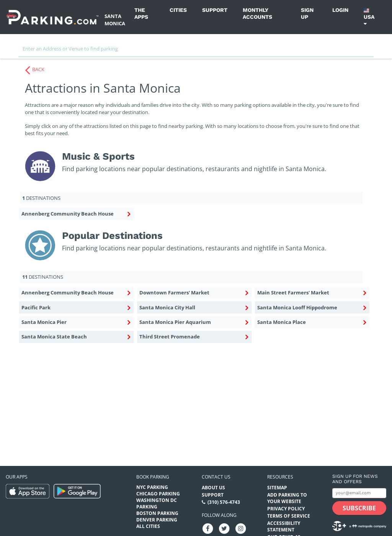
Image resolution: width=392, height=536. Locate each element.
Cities (178, 10)
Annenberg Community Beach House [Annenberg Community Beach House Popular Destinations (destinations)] (76, 293)
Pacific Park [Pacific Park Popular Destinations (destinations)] (76, 308)
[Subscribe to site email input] (359, 493)
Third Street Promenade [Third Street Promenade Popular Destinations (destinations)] (194, 337)
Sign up (307, 13)
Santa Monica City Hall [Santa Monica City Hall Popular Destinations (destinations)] (194, 308)
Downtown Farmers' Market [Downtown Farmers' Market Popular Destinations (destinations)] (194, 293)
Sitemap (277, 488)
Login (340, 10)
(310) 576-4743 (224, 502)
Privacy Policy (286, 509)
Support (215, 10)
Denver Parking (157, 520)
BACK (38, 69)
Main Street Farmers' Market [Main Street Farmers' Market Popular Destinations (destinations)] (312, 293)
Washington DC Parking (157, 503)
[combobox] (196, 51)
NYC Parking (152, 487)
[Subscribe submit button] (359, 508)
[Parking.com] (52, 17)
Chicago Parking (158, 494)
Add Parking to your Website (287, 498)
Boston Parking (157, 513)
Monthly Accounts (257, 13)
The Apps (141, 13)
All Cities (148, 526)
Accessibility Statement (284, 526)
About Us (213, 488)
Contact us (216, 477)
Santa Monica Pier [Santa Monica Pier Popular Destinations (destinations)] (76, 322)
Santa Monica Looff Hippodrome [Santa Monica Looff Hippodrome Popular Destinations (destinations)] (312, 308)
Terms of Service (289, 516)
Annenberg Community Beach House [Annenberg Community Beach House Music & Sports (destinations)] (76, 214)
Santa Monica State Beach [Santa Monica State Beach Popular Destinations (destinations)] (76, 337)
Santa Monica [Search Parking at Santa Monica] (115, 20)
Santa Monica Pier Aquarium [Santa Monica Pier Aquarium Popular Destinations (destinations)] (194, 322)
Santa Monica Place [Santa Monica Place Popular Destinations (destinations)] (312, 322)
